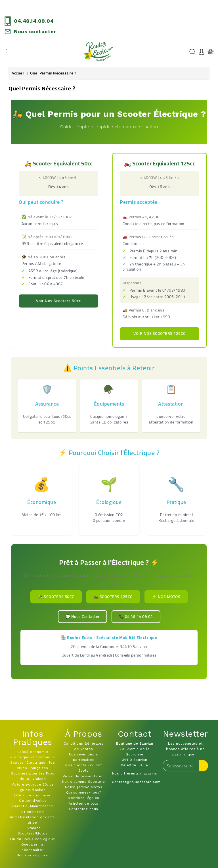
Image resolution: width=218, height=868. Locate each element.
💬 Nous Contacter (82, 616)
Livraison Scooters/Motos (33, 831)
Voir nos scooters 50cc (58, 301)
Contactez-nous (84, 809)
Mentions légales (84, 798)
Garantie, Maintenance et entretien (33, 809)
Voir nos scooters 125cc (160, 333)
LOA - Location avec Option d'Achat (33, 798)
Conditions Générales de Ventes (84, 746)
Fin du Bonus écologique (33, 839)
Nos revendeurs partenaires (84, 757)
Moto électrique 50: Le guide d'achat (33, 787)
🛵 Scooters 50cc (56, 597)
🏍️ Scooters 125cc (113, 597)
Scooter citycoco (33, 855)
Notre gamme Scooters (84, 782)
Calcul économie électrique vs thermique (33, 754)
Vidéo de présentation (84, 776)
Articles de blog (84, 803)
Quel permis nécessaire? (33, 847)
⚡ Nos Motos (166, 597)
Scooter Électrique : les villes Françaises (33, 765)
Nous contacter (35, 31)
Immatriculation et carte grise (33, 820)
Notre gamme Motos (84, 787)
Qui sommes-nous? (84, 792)
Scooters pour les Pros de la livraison (33, 776)
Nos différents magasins (135, 773)
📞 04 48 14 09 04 (136, 616)
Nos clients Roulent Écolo (84, 768)
